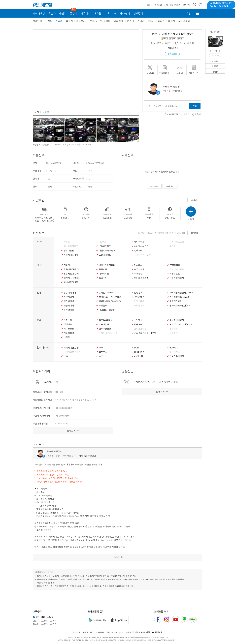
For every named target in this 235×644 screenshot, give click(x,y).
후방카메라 (139, 297)
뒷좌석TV (174, 348)
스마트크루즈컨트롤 (108, 333)
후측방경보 (69, 310)
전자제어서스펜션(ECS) (180, 306)
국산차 (49, 21)
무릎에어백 (69, 306)
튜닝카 (141, 21)
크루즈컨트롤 (105, 329)
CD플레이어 (140, 352)
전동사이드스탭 (177, 242)
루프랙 (173, 246)
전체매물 (37, 21)
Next (220, 51)
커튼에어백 (69, 301)
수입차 (59, 21)
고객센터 (129, 632)
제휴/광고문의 (88, 632)
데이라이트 (139, 242)
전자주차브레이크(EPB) (145, 333)
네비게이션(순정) (72, 348)
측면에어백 (69, 297)
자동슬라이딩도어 (142, 255)
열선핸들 (68, 324)
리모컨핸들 (69, 329)
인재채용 (100, 632)
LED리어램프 (105, 255)
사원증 (89, 186)
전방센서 (138, 293)
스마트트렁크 (140, 329)
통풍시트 (103, 269)
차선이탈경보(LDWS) (179, 297)
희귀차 (171, 21)
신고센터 (119, 632)
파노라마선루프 (71, 246)
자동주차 (174, 333)
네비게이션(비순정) (73, 352)
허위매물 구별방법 (87, 456)
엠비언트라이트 (71, 282)
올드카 (151, 21)
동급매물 (154, 186)
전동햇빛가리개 (177, 278)
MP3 (101, 356)
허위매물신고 (69, 456)
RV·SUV (93, 21)
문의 (195, 106)
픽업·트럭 (119, 21)
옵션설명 (195, 233)
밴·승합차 (105, 21)
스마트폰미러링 (177, 356)
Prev (211, 51)
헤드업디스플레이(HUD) (181, 324)
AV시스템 (138, 356)
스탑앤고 (138, 320)
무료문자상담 (53, 456)
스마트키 (68, 320)
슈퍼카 (161, 21)
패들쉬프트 (175, 274)
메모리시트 (104, 274)
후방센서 (103, 306)
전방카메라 (139, 301)
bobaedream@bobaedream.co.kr (115, 637)
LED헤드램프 (105, 246)
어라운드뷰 (139, 306)
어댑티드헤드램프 (107, 250)
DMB (136, 348)
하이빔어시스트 (141, 246)
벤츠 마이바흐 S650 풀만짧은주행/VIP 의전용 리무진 (221, 38)
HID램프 (103, 242)
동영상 (45, 112)
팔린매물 (170, 186)
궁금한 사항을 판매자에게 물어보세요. (162, 106)
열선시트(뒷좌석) (107, 265)
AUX (101, 348)
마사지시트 (139, 265)
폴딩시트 (103, 278)
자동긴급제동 (176, 301)
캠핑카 (131, 21)
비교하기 (215, 55)
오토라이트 (104, 324)
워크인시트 (139, 269)
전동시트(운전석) (72, 269)
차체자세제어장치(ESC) (110, 301)
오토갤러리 (184, 21)
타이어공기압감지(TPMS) (181, 293)
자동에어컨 (69, 333)
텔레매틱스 (175, 352)
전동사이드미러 (71, 255)
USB (66, 356)
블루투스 (103, 352)
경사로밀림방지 (177, 320)
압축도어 (138, 250)
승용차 (69, 21)
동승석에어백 (70, 293)
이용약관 (110, 632)
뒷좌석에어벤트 (177, 269)
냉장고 (67, 337)
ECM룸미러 (175, 265)
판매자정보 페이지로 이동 (158, 93)
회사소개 (76, 632)
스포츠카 (81, 21)
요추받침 (138, 274)
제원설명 (195, 200)
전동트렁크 (139, 324)
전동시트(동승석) (72, 274)
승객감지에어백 (106, 293)
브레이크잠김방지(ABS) (110, 297)
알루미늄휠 (69, 250)
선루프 (67, 242)
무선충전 (174, 329)
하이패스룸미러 (141, 278)
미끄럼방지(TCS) (107, 310)
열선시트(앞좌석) (72, 278)
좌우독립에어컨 (106, 320)
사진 (37, 112)
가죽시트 (68, 265)
